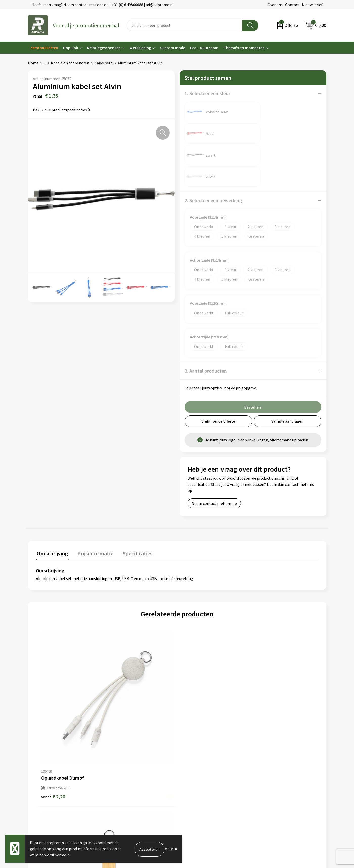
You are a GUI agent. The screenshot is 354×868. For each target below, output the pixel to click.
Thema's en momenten (244, 48)
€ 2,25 (265, 680)
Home (33, 63)
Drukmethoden (117, 766)
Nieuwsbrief (312, 5)
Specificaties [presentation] (133, 510)
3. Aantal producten (206, 328)
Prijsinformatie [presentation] (93, 510)
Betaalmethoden (194, 751)
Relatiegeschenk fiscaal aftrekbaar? (135, 758)
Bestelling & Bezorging (200, 743)
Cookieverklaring (270, 743)
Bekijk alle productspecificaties (62, 110)
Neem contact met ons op (214, 460)
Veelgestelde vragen (121, 751)
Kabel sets (103, 63)
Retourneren (191, 758)
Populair (71, 48)
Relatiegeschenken (104, 48)
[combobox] (184, 25)
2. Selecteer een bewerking (213, 157)
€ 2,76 (194, 680)
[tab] (52, 511)
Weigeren (171, 849)
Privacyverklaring (270, 751)
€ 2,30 (124, 680)
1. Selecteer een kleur (207, 93)
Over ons (275, 5)
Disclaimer (265, 758)
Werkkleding (140, 48)
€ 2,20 (53, 680)
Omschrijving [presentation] (52, 510)
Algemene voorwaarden (276, 735)
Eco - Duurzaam (204, 48)
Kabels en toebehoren (70, 63)
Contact (292, 5)
